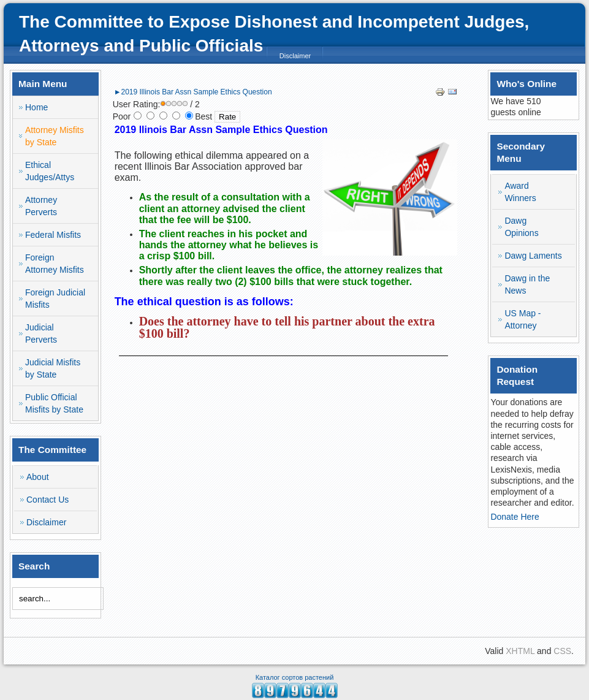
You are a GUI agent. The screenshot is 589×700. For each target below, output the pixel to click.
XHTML (520, 651)
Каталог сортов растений (295, 677)
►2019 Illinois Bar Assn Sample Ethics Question (193, 92)
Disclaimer (295, 56)
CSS (562, 651)
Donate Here (515, 517)
